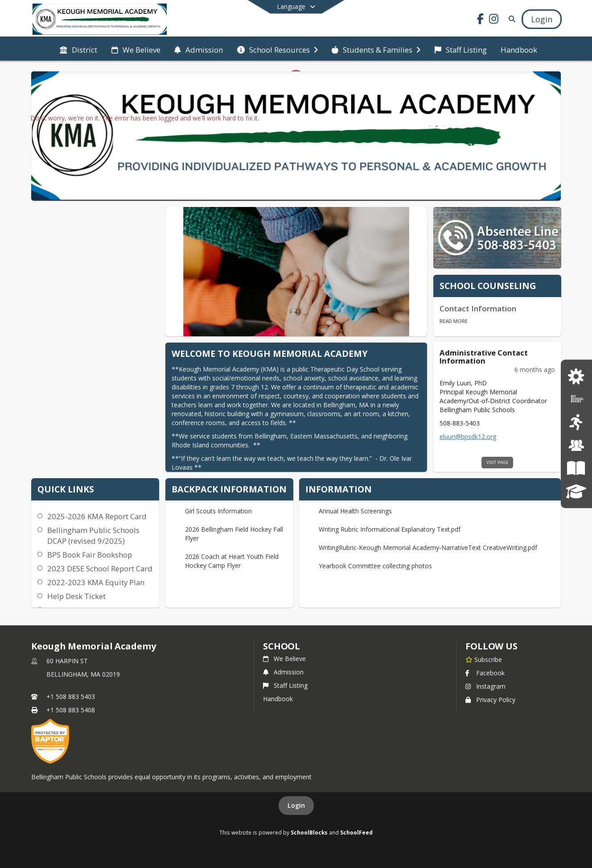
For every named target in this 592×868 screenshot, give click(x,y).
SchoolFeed (356, 832)
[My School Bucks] (576, 399)
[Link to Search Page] (510, 19)
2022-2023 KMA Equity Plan (96, 582)
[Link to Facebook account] (481, 20)
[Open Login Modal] (542, 19)
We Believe (284, 659)
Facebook (485, 673)
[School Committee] (576, 445)
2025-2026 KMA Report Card (97, 516)
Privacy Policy (490, 700)
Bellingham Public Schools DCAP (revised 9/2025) (93, 535)
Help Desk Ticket (76, 596)
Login (296, 805)
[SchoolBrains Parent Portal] (576, 491)
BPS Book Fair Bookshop (90, 555)
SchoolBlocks (309, 832)
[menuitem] (78, 49)
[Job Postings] (576, 377)
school (282, 646)
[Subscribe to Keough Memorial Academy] (484, 659)
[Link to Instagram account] (494, 20)
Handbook (278, 699)
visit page (497, 462)
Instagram (485, 686)
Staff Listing (285, 685)
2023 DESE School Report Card (100, 568)
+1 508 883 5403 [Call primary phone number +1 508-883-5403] (71, 696)
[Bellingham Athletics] (576, 423)
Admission (283, 672)
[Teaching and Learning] (576, 468)
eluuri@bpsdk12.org (468, 436)
